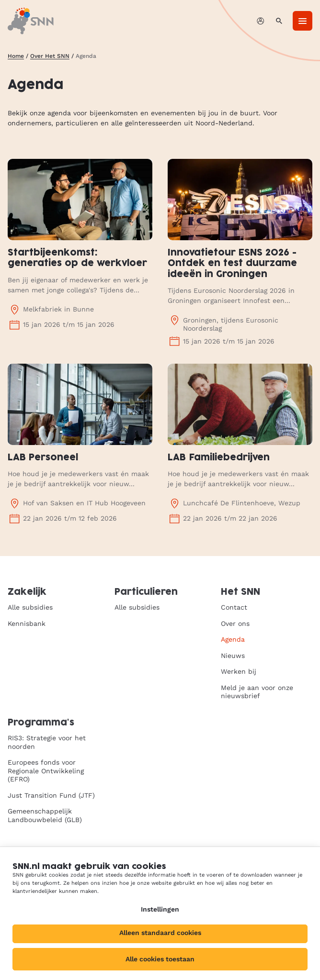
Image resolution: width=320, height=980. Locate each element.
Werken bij (239, 671)
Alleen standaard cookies (160, 933)
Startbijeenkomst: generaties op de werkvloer (77, 258)
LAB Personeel (43, 458)
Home (16, 56)
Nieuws (233, 656)
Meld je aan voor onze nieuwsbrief (257, 692)
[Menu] (303, 21)
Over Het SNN (50, 56)
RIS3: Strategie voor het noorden (47, 742)
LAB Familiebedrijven (219, 458)
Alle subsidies (30, 607)
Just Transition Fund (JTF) (51, 795)
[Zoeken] (279, 21)
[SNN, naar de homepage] (31, 21)
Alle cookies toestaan (160, 959)
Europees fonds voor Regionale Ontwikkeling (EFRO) (46, 771)
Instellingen (160, 909)
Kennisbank (27, 624)
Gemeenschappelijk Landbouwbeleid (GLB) (45, 815)
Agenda (233, 639)
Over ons (235, 624)
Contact (234, 607)
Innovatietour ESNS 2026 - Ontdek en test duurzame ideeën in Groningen (232, 264)
